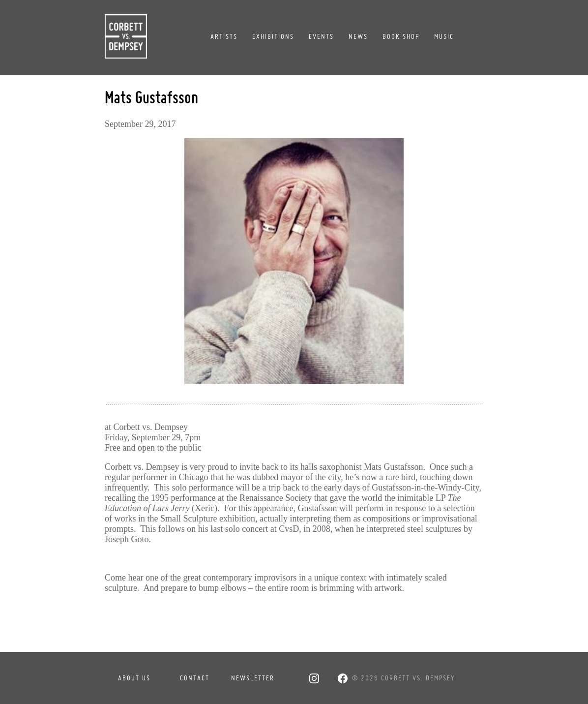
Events (321, 36)
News (358, 36)
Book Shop (401, 36)
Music (444, 36)
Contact (195, 678)
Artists (224, 36)
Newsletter (253, 678)
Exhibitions (273, 36)
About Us (134, 678)
